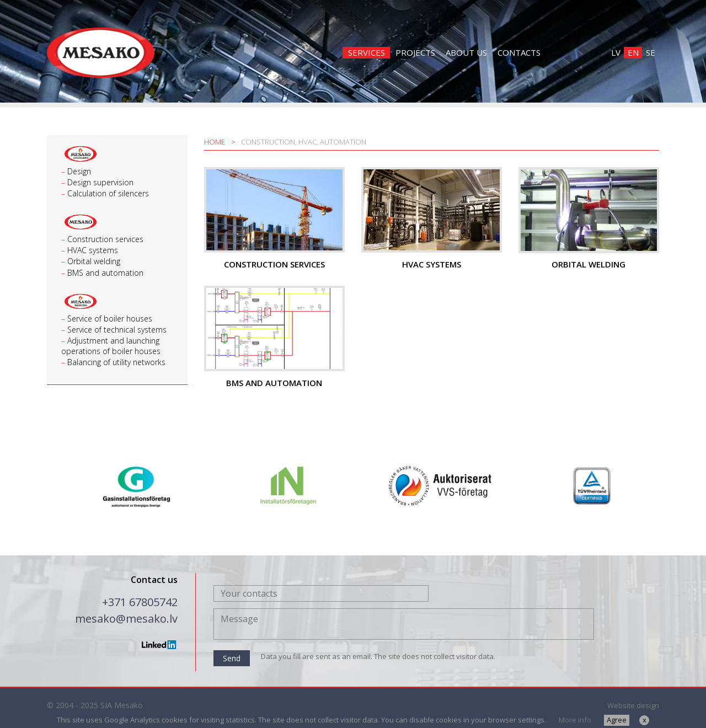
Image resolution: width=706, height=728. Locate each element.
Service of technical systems (117, 330)
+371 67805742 (140, 602)
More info (575, 720)
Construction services (105, 239)
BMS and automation (105, 273)
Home (215, 142)
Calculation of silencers (108, 193)
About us (466, 52)
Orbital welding (94, 261)
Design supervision (100, 182)
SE (651, 52)
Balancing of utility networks (116, 362)
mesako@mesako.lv (126, 619)
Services (367, 52)
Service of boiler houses (110, 318)
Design (79, 171)
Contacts (519, 52)
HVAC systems (93, 250)
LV (616, 52)
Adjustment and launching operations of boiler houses (111, 346)
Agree (617, 720)
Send (232, 658)
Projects (415, 52)
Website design (633, 705)
